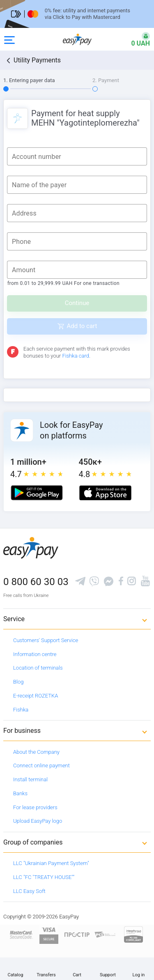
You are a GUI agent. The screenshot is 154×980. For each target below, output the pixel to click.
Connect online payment (41, 765)
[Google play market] (37, 493)
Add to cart (82, 326)
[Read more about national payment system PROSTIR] (77, 934)
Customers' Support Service (46, 640)
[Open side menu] (9, 39)
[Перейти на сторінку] (77, 14)
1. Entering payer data (29, 80)
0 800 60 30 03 (36, 582)
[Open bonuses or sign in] (136, 39)
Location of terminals (38, 668)
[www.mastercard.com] (21, 934)
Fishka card (76, 356)
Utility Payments (37, 60)
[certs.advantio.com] (133, 934)
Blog (18, 682)
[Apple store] (105, 493)
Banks (20, 793)
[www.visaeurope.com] (49, 934)
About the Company (36, 752)
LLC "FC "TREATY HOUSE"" (44, 877)
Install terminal (30, 779)
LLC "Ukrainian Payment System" (51, 863)
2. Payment (106, 80)
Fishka (21, 710)
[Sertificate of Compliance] (105, 934)
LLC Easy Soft (29, 891)
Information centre (35, 654)
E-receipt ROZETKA (36, 696)
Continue (77, 303)
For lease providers (35, 807)
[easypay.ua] (77, 39)
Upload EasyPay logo (38, 821)
